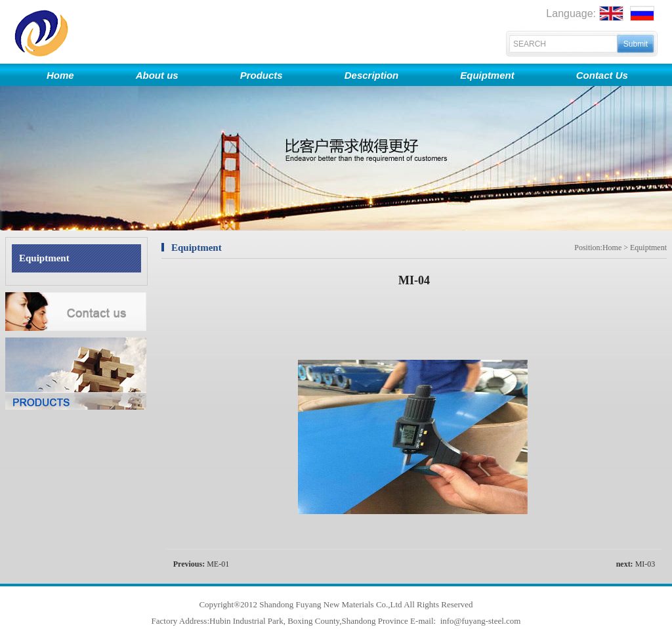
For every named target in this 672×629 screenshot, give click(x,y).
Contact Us (602, 75)
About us (157, 75)
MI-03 (645, 564)
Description (372, 75)
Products (262, 75)
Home (60, 75)
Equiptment (487, 75)
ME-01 (218, 564)
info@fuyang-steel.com (479, 621)
